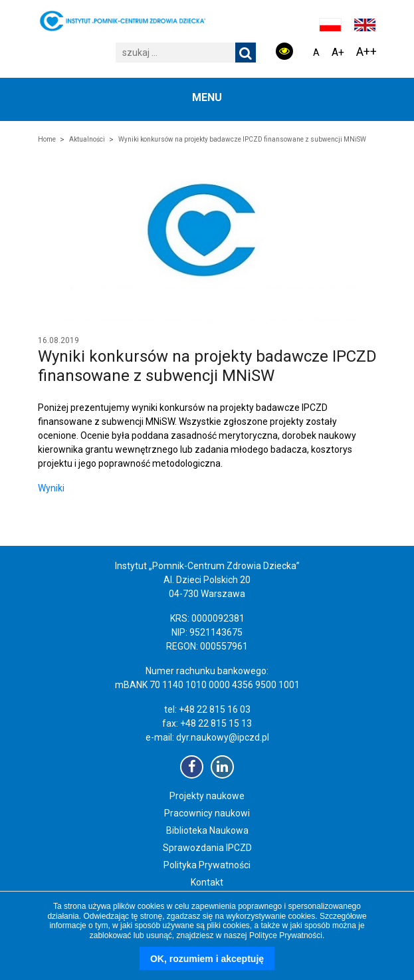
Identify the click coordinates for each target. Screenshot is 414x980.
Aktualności (87, 139)
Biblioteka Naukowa (207, 830)
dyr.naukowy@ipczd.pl (223, 737)
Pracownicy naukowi (207, 813)
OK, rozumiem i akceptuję (207, 959)
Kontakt (207, 882)
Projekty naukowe (207, 796)
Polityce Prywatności (286, 935)
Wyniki (51, 488)
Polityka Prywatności (207, 865)
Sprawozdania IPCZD (207, 848)
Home (47, 139)
